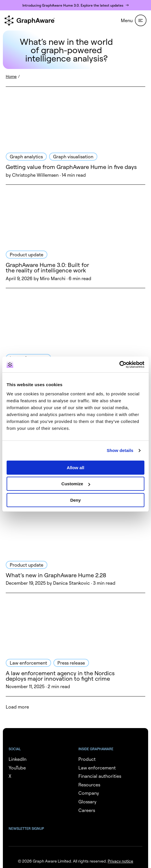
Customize (76, 484)
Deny (76, 500)
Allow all (76, 468)
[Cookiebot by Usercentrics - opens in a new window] (119, 365)
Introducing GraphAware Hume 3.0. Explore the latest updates (73, 5)
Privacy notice (120, 861)
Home (11, 76)
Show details (120, 450)
